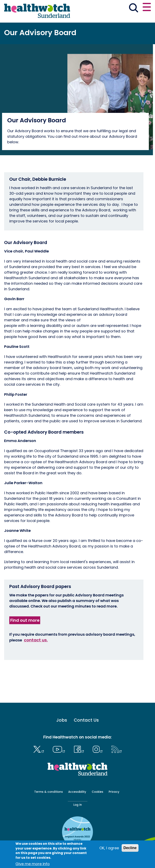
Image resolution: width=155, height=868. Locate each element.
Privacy (114, 792)
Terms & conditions (49, 792)
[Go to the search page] (133, 9)
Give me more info (33, 864)
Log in (78, 805)
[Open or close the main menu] (147, 8)
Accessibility (77, 792)
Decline (130, 848)
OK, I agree (109, 848)
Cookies (97, 792)
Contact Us (86, 720)
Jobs (62, 720)
